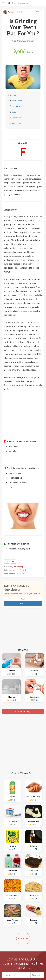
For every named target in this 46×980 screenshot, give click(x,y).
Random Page (23, 711)
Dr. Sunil (19, 12)
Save (39, 12)
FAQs (14, 112)
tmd (10, 487)
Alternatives (16, 123)
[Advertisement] (23, 410)
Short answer (17, 100)
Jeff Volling (18, 567)
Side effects (16, 118)
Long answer (17, 106)
